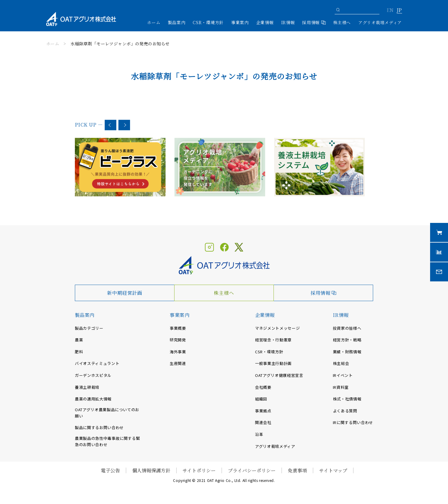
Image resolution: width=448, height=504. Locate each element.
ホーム (154, 22)
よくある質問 (345, 411)
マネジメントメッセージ (277, 328)
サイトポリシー (199, 470)
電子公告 (110, 470)
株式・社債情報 (347, 399)
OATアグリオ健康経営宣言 (279, 375)
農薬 (79, 340)
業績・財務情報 (347, 352)
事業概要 (178, 328)
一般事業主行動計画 (273, 363)
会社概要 (263, 387)
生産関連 (178, 363)
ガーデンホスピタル (93, 375)
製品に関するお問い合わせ (99, 427)
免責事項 (297, 470)
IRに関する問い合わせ (353, 422)
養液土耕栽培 (87, 387)
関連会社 (263, 422)
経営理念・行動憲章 (273, 340)
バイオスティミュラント (97, 363)
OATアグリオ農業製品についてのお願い (107, 413)
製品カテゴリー (89, 328)
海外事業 (178, 352)
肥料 (79, 352)
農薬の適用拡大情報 (93, 399)
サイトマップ (333, 470)
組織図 (261, 399)
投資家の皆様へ (347, 328)
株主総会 (341, 363)
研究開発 (178, 340)
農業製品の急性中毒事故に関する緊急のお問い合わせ (107, 441)
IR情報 (341, 315)
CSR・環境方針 (208, 22)
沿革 (259, 434)
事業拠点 (263, 411)
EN (390, 10)
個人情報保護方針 (151, 470)
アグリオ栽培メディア (380, 22)
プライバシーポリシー (252, 470)
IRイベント (343, 375)
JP (399, 10)
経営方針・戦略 (347, 340)
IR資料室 (341, 387)
